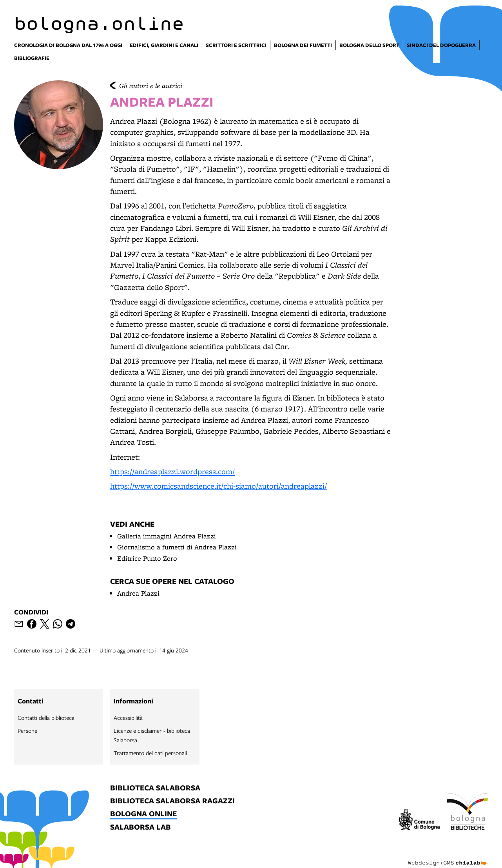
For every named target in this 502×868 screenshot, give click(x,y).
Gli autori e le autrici (151, 86)
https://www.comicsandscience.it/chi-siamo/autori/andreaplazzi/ (218, 486)
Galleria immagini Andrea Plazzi (167, 536)
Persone (27, 730)
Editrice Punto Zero (147, 558)
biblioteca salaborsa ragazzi (172, 801)
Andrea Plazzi (138, 593)
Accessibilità (128, 718)
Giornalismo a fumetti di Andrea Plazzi (177, 547)
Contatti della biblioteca (46, 718)
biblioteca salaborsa (155, 788)
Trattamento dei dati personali (150, 753)
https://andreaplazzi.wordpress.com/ (172, 471)
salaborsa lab (140, 827)
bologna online (143, 814)
